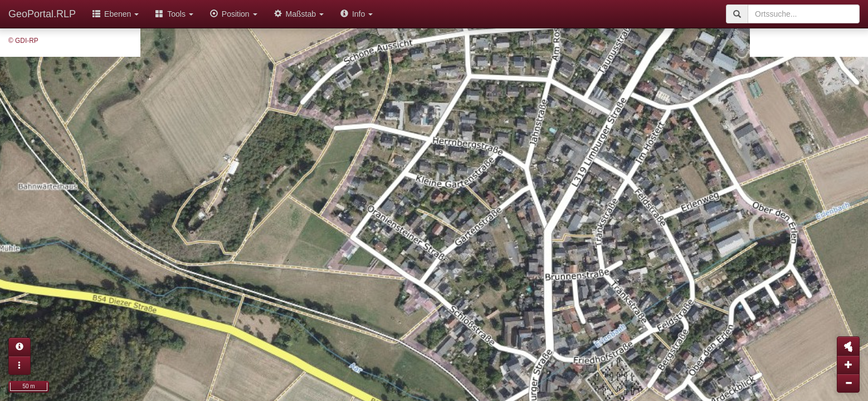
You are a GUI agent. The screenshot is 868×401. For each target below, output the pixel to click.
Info (357, 14)
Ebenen (116, 14)
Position (234, 14)
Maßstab (299, 14)
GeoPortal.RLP (42, 14)
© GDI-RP (23, 41)
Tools (174, 14)
